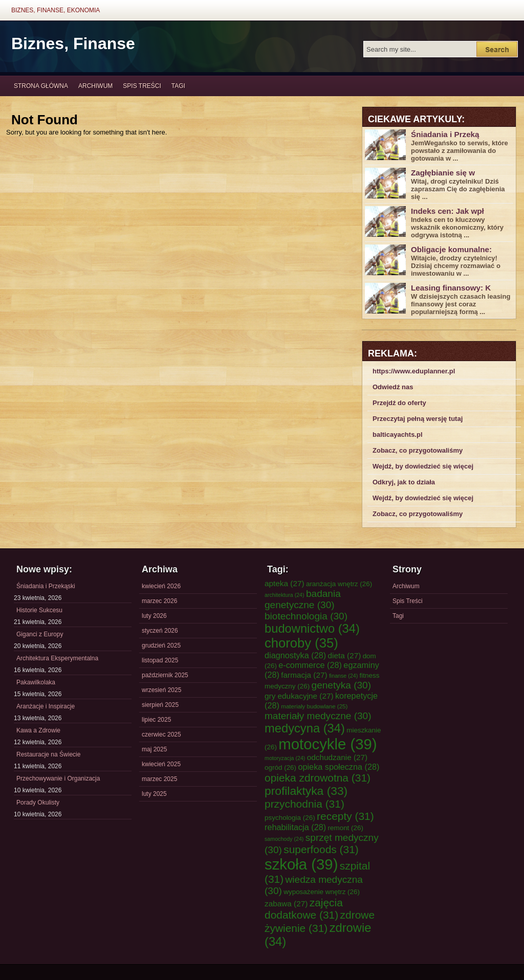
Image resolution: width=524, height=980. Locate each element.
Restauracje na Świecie (48, 754)
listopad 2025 (160, 660)
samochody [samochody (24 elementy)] (284, 839)
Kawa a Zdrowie (38, 730)
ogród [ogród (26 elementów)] (280, 767)
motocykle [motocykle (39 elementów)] (327, 744)
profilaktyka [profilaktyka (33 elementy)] (306, 791)
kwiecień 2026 (161, 586)
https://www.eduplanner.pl (414, 371)
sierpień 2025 (160, 705)
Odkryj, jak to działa (404, 482)
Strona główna (41, 86)
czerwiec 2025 (161, 734)
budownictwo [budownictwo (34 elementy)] (312, 629)
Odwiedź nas (393, 387)
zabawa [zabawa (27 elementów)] (286, 904)
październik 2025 (165, 675)
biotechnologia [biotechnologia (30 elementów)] (306, 616)
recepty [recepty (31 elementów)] (345, 816)
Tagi (178, 86)
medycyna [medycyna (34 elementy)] (305, 728)
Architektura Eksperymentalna (57, 658)
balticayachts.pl (398, 435)
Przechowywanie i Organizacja (58, 778)
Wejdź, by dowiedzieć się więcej (423, 466)
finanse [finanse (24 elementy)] (343, 676)
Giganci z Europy (40, 634)
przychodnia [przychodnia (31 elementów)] (304, 804)
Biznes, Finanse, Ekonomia (56, 10)
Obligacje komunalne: (451, 249)
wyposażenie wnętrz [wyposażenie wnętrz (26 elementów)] (322, 892)
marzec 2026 (159, 601)
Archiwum (95, 86)
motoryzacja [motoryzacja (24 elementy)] (285, 758)
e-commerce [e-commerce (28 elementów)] (310, 665)
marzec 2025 (159, 779)
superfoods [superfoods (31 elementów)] (321, 849)
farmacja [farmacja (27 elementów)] (304, 675)
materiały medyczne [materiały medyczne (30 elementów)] (318, 716)
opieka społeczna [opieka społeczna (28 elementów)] (339, 767)
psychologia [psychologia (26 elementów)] (290, 818)
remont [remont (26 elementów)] (345, 828)
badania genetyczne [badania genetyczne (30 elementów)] (303, 599)
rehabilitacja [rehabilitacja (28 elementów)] (295, 827)
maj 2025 (154, 749)
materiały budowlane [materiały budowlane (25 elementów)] (314, 706)
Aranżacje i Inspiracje (46, 706)
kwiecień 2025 (161, 764)
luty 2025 (154, 794)
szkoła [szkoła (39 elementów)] (301, 864)
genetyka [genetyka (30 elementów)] (341, 685)
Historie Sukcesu (39, 610)
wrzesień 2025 (161, 690)
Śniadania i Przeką (445, 134)
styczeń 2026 (160, 631)
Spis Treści (142, 86)
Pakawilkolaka (36, 682)
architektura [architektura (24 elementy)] (285, 595)
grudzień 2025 (161, 645)
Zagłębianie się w (443, 173)
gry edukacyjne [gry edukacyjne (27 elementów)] (299, 696)
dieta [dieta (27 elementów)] (345, 655)
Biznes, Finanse (73, 43)
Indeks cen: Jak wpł (447, 211)
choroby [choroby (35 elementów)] (301, 643)
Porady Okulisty (38, 803)
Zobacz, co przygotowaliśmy (418, 450)
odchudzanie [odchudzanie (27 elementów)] (337, 757)
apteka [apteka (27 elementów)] (285, 583)
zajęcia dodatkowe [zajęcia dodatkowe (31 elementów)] (304, 909)
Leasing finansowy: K (451, 288)
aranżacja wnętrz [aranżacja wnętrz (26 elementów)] (339, 584)
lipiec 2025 (156, 720)
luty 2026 (154, 616)
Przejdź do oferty (399, 403)
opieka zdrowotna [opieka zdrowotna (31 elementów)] (318, 778)
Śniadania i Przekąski (46, 586)
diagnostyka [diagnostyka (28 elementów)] (295, 655)
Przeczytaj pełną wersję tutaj (418, 419)
